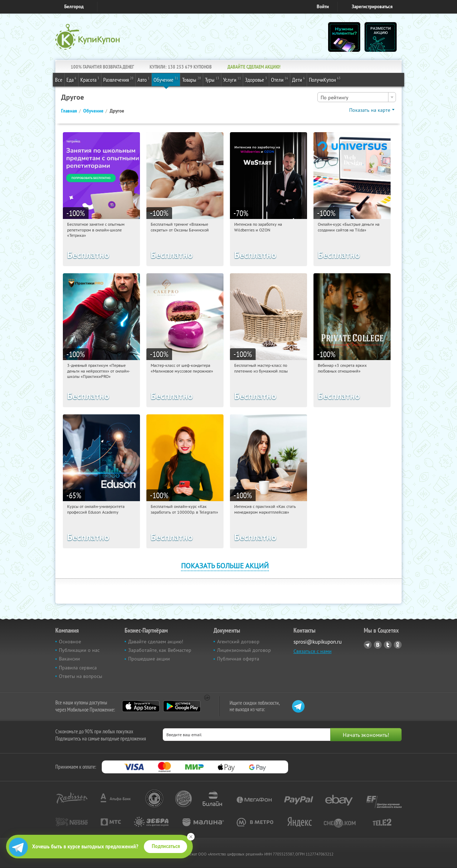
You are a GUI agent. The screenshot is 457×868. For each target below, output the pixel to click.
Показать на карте (370, 110)
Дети (298, 79)
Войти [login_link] (323, 7)
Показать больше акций (225, 566)
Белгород (74, 7)
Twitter (388, 645)
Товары (192, 79)
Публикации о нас (79, 650)
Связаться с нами (313, 651)
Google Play (182, 706)
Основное (70, 642)
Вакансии (69, 659)
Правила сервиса (78, 668)
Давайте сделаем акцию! (156, 642)
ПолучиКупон (325, 79)
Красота (90, 79)
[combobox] (357, 97)
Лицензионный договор (244, 650)
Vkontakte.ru (378, 645)
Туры (212, 79)
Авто (144, 79)
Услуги (232, 79)
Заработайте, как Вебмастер (160, 650)
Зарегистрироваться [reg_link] (372, 7)
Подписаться (166, 846)
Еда (71, 79)
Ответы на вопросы (81, 676)
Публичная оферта (238, 659)
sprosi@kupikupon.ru (318, 642)
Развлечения (118, 79)
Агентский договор (238, 642)
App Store (141, 706)
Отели (280, 79)
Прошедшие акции (149, 659)
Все (59, 80)
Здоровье (256, 79)
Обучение (166, 79)
